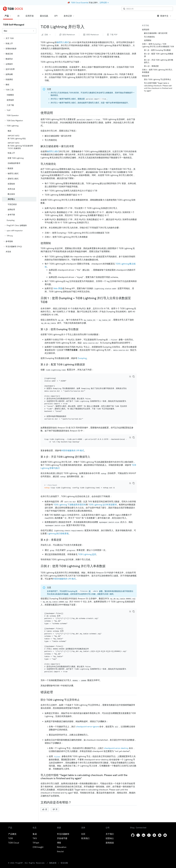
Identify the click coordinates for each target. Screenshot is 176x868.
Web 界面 (58, 288)
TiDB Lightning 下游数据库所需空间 (70, 494)
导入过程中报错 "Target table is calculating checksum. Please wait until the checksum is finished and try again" (158, 87)
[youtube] (165, 821)
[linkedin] (144, 821)
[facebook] (149, 821)
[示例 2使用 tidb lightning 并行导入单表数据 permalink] (107, 556)
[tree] (19, 145)
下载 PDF (112, 35)
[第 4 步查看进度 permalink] (63, 529)
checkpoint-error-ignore (87, 713)
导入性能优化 (149, 37)
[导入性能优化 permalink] (58, 164)
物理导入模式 (63, 42)
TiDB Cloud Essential (80, 3)
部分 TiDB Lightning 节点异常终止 (158, 79)
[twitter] (138, 821)
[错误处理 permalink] (55, 678)
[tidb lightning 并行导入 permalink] (87, 27)
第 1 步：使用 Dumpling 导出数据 (157, 50)
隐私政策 (44, 849)
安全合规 (54, 849)
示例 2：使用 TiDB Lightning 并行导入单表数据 (157, 71)
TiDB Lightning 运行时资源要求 (103, 494)
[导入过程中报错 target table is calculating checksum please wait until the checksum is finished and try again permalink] (84, 764)
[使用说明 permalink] (55, 113)
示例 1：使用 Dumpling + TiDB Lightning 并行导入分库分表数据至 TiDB (158, 45)
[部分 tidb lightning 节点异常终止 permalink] (82, 686)
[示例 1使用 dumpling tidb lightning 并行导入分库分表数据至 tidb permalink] (49, 302)
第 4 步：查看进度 (151, 66)
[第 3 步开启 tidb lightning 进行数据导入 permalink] (92, 450)
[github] (133, 821)
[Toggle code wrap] (130, 377)
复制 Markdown (67, 35)
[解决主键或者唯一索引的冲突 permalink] (76, 146)
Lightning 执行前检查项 (58, 523)
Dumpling (82, 358)
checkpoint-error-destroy (116, 734)
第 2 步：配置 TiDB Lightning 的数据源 (159, 55)
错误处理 (146, 76)
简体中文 (164, 16)
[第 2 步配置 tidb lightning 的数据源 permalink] (87, 364)
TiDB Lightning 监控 (87, 544)
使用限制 (148, 40)
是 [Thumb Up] (45, 795)
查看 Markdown (91, 35)
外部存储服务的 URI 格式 (73, 444)
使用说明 (146, 30)
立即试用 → (104, 3)
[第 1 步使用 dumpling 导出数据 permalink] (80, 329)
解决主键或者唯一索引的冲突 (156, 33)
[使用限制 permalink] (53, 243)
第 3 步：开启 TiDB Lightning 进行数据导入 (159, 61)
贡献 (46, 35)
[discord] (160, 821)
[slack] (154, 821)
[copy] (134, 377)
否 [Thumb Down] (55, 795)
